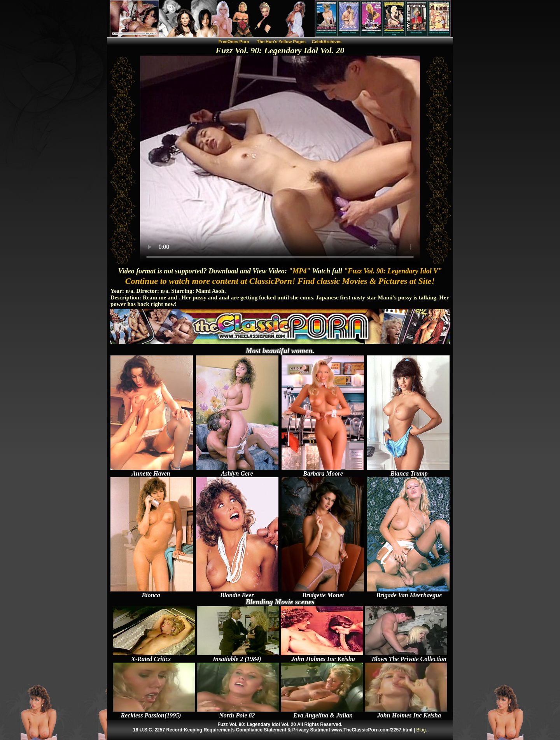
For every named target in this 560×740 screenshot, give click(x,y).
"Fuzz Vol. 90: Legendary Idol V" (393, 271)
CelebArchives (327, 42)
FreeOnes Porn (234, 42)
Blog (421, 730)
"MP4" (299, 271)
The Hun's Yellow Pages (281, 42)
